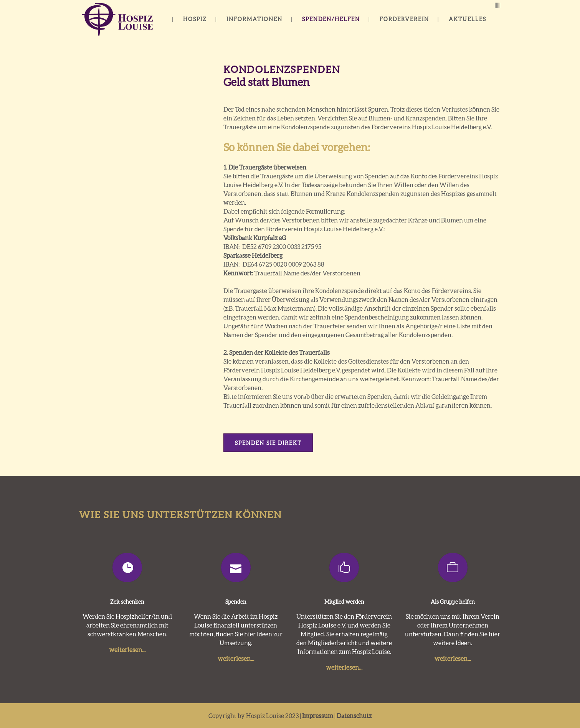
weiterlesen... (127, 650)
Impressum (318, 716)
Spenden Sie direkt (268, 443)
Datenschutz (354, 716)
